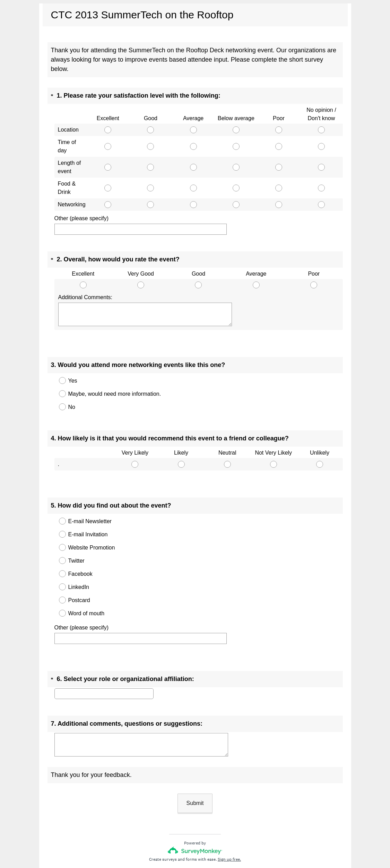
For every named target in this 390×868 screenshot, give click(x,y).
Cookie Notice (204, 842)
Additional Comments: (85, 291)
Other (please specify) (82, 218)
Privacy (180, 842)
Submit (195, 766)
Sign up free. (229, 822)
